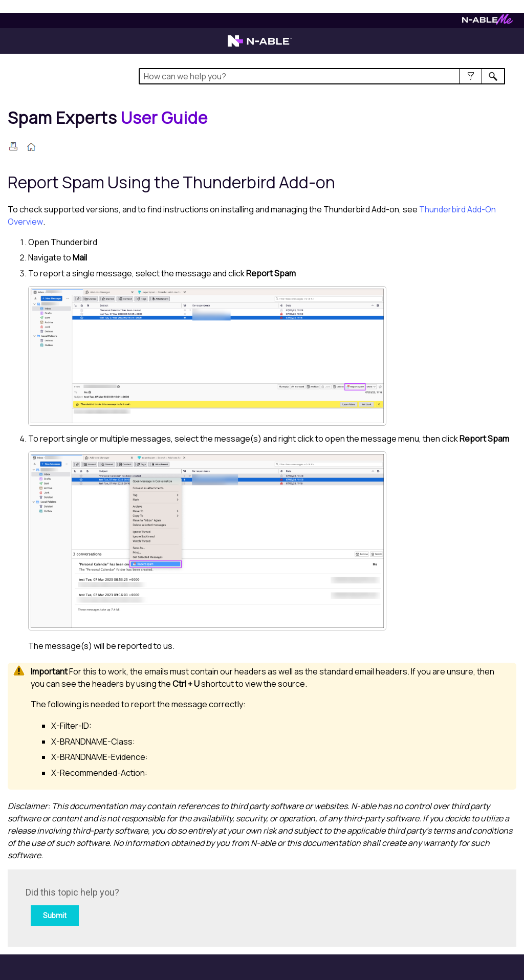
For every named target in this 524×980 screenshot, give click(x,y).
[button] (471, 76)
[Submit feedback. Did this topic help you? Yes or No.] (164, 907)
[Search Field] (322, 76)
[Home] (108, 118)
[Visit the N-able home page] (260, 46)
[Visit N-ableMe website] (487, 22)
